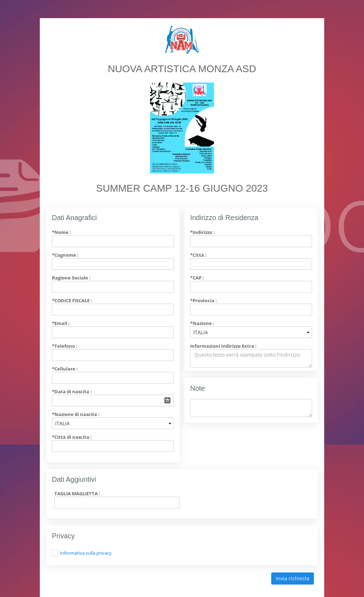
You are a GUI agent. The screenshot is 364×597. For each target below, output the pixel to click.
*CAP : (197, 278)
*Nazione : (202, 323)
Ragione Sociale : (71, 278)
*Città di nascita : (72, 437)
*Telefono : (65, 346)
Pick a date (167, 400)
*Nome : (61, 232)
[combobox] (113, 423)
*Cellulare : (65, 369)
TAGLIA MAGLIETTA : (77, 494)
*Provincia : (204, 300)
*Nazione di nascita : (76, 414)
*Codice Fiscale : (72, 300)
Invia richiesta (293, 578)
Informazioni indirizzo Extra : (223, 346)
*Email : (61, 323)
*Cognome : (65, 255)
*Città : (198, 255)
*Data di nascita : (72, 391)
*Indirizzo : (202, 232)
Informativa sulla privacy (86, 553)
